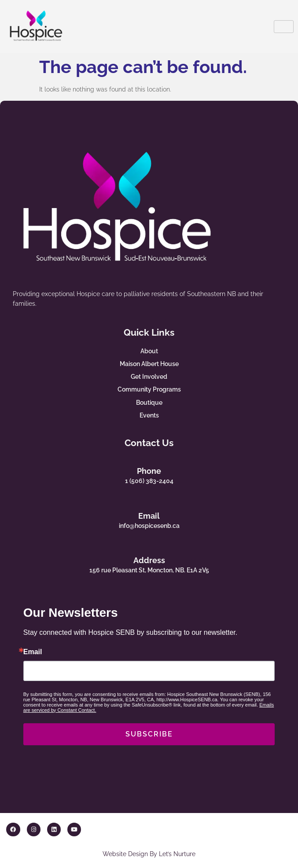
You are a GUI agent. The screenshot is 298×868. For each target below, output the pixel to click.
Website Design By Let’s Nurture (149, 854)
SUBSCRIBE (149, 734)
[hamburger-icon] (284, 27)
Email (149, 516)
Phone (149, 471)
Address (149, 560)
